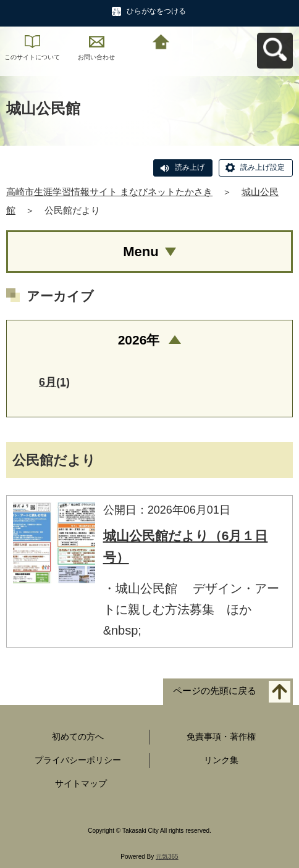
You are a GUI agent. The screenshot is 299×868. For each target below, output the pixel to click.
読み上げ (190, 167)
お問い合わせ (96, 57)
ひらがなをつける (156, 11)
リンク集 (221, 760)
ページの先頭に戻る (215, 691)
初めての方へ (78, 737)
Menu (141, 252)
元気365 (167, 857)
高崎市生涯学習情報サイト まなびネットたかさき (109, 192)
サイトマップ (81, 783)
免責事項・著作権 (221, 737)
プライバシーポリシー (78, 760)
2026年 (139, 340)
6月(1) (54, 382)
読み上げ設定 (263, 167)
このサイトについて (32, 57)
